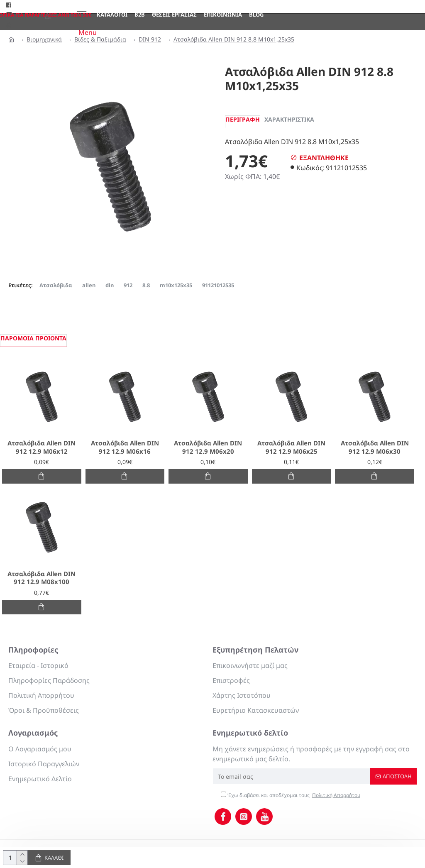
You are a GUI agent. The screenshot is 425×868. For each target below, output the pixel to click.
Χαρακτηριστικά (289, 119)
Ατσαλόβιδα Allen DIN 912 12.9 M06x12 (42, 447)
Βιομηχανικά (44, 39)
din (110, 285)
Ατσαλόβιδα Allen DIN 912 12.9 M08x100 (42, 578)
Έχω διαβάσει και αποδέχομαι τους (291, 795)
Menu (88, 32)
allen (89, 285)
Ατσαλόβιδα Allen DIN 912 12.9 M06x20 (208, 447)
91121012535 (218, 285)
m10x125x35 (176, 285)
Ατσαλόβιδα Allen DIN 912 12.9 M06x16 (125, 447)
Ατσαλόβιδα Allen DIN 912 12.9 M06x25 (291, 447)
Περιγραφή (243, 119)
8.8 (146, 285)
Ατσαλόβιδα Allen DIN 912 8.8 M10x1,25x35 (234, 39)
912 (128, 285)
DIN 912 (150, 39)
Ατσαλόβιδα (56, 285)
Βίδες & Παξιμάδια (100, 39)
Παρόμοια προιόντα (33, 338)
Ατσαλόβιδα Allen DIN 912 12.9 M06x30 (375, 447)
